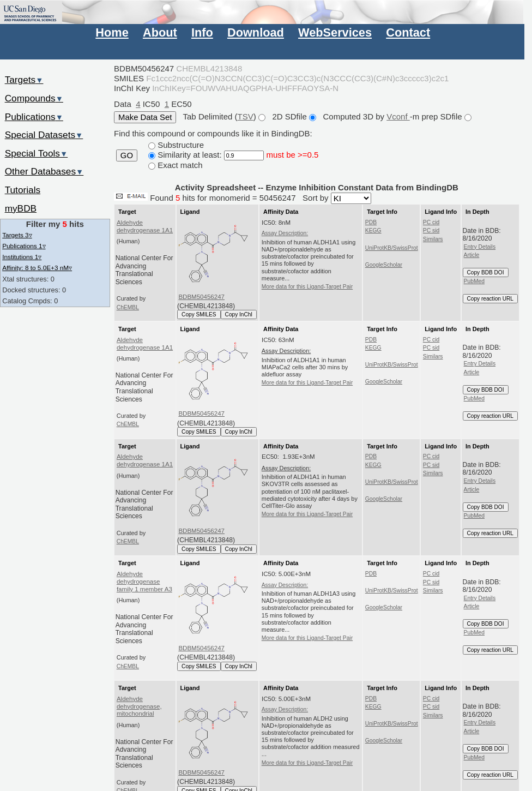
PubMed (474, 281)
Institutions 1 (22, 257)
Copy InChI (239, 314)
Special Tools (37, 153)
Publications (34, 117)
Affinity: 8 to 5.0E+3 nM (37, 268)
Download (256, 32)
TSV (246, 116)
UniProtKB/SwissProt (392, 248)
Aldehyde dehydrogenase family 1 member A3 (144, 582)
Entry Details (480, 247)
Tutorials (23, 190)
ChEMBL (128, 307)
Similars (433, 239)
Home (112, 32)
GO (127, 155)
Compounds (34, 98)
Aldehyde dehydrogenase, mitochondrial (139, 706)
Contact (408, 32)
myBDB (21, 208)
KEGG (373, 230)
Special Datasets (44, 135)
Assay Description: (285, 233)
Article (472, 255)
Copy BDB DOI (486, 272)
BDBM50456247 (201, 297)
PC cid (431, 222)
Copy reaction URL (490, 299)
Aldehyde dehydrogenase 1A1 (145, 226)
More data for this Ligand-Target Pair (307, 287)
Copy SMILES (199, 314)
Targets (24, 80)
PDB (371, 222)
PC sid (431, 230)
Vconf (398, 116)
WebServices (335, 32)
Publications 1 (24, 246)
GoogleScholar (384, 265)
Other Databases (44, 171)
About (160, 32)
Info (202, 32)
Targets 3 (17, 235)
